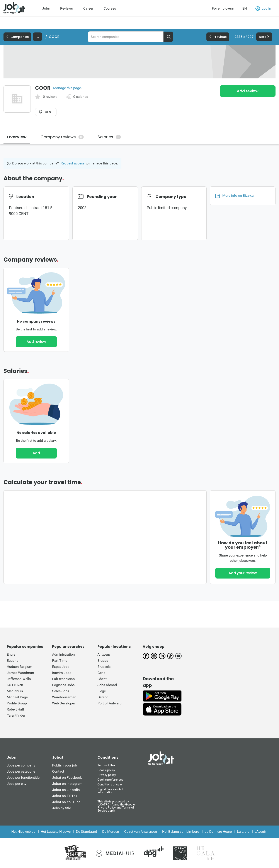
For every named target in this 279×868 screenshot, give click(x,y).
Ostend (103, 697)
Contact (58, 771)
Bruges (103, 661)
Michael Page (17, 697)
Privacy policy (107, 775)
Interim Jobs (62, 673)
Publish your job (65, 765)
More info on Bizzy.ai (235, 196)
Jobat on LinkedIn (66, 790)
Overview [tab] (17, 137)
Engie (11, 654)
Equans (13, 661)
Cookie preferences (110, 780)
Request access (73, 163)
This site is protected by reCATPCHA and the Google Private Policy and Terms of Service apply (116, 806)
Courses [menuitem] (110, 8)
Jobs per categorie (21, 771)
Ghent (102, 679)
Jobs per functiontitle (23, 777)
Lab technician (63, 679)
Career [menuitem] (88, 8)
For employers (223, 8)
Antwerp (104, 654)
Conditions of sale (110, 784)
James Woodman (20, 673)
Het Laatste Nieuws (56, 832)
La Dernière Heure (218, 832)
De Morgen (111, 832)
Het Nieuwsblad (23, 832)
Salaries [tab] (109, 137)
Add (36, 453)
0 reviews (50, 97)
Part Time (60, 661)
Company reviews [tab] (62, 137)
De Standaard (86, 832)
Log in (263, 8)
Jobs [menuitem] (46, 8)
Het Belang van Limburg (181, 832)
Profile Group (17, 703)
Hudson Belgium (20, 667)
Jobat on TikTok (65, 796)
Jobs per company (21, 765)
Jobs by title (61, 808)
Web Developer (64, 703)
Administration (63, 654)
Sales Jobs (61, 691)
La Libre (243, 832)
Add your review (243, 573)
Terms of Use (106, 765)
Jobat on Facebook (67, 777)
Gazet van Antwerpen (141, 832)
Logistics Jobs (63, 685)
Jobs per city (17, 784)
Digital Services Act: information (111, 791)
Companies (17, 37)
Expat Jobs (61, 667)
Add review (248, 91)
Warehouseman (64, 697)
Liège (102, 691)
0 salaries (81, 97)
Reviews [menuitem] (66, 8)
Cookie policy (106, 770)
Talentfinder (16, 715)
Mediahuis (15, 691)
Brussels (104, 667)
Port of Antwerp (109, 703)
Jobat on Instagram (67, 784)
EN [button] (245, 8)
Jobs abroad (107, 685)
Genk (101, 673)
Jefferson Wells (19, 679)
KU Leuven (15, 685)
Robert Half (15, 709)
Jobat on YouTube (66, 802)
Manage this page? (68, 88)
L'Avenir (260, 832)
